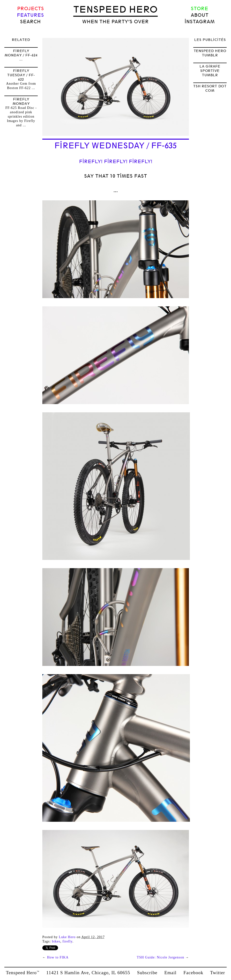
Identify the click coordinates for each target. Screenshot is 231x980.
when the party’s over (115, 22)
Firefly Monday (21, 101)
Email (170, 973)
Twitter (218, 973)
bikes (56, 941)
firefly (67, 941)
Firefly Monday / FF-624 (21, 53)
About (200, 15)
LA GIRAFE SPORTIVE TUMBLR (210, 71)
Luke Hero (67, 937)
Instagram (200, 22)
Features (30, 15)
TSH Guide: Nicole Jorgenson (161, 957)
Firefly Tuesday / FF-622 (21, 75)
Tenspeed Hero (115, 9)
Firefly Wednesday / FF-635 (116, 146)
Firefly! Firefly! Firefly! (116, 162)
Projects (31, 9)
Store (200, 9)
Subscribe (147, 973)
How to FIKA (58, 957)
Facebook (194, 973)
